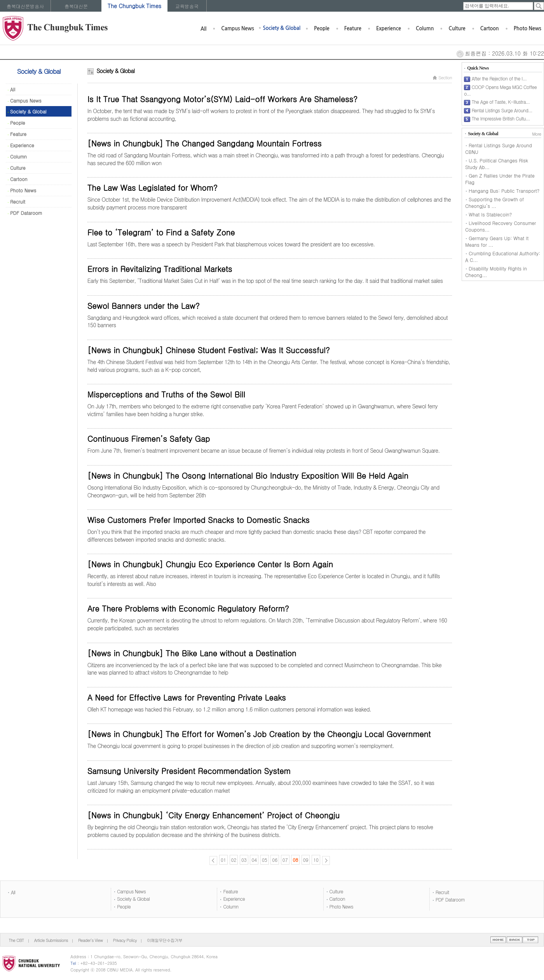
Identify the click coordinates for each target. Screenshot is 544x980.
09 (306, 860)
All (203, 29)
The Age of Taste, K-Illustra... (501, 102)
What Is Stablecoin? (490, 214)
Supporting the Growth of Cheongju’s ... (494, 202)
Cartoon (490, 29)
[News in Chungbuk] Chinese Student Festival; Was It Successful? (209, 350)
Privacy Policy (125, 940)
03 (244, 860)
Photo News (527, 29)
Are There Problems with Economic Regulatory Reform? (188, 608)
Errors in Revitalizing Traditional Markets (160, 269)
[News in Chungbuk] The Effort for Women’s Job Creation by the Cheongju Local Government (259, 734)
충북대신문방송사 (25, 6)
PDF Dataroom (25, 213)
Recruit (17, 201)
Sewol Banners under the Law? (144, 306)
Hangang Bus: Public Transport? (504, 191)
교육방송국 (187, 6)
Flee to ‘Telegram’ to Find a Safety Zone (161, 232)
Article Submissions (51, 940)
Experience (389, 29)
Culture (457, 29)
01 (223, 860)
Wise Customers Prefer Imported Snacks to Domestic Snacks (199, 520)
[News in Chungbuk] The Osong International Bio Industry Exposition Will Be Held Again (248, 475)
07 (285, 860)
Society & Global (282, 28)
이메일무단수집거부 (165, 940)
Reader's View (90, 940)
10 (316, 860)
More (536, 134)
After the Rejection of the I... (499, 78)
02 (234, 860)
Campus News (237, 29)
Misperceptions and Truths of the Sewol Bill (166, 394)
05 (265, 860)
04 (254, 860)
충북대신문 (76, 6)
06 (275, 860)
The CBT (17, 940)
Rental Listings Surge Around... (502, 110)
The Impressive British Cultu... (501, 118)
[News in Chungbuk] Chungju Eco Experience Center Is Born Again (210, 564)
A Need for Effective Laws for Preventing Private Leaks (187, 697)
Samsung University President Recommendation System (189, 771)
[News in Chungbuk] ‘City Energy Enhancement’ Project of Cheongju (214, 815)
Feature (353, 29)
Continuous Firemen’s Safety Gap (149, 439)
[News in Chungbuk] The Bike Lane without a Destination (192, 653)
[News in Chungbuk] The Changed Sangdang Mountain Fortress (205, 143)
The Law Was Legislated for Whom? (153, 187)
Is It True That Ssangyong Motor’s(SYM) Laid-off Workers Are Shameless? (222, 99)
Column (425, 29)
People (322, 29)
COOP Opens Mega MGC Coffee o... (500, 90)
